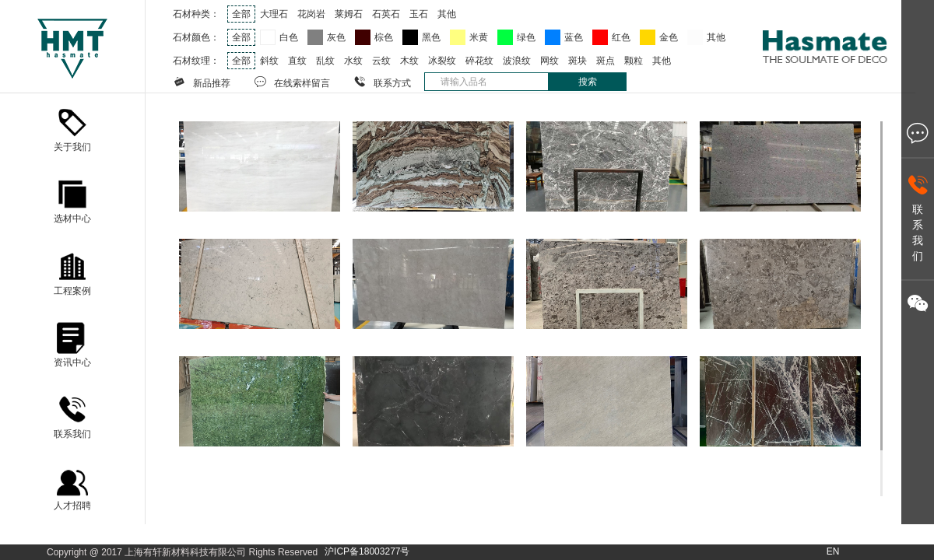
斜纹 (269, 61)
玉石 (419, 14)
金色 (669, 37)
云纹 (381, 61)
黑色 (431, 37)
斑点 (606, 61)
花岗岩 (311, 14)
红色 (621, 37)
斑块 (578, 61)
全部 (241, 14)
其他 (447, 14)
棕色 (384, 37)
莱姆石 (349, 14)
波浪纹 (517, 61)
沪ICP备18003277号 (367, 551)
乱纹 (325, 61)
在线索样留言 (292, 82)
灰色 (336, 37)
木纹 (409, 61)
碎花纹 (479, 61)
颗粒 (634, 61)
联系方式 (382, 82)
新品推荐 (202, 82)
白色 (289, 37)
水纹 (353, 61)
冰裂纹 (442, 61)
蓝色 (574, 37)
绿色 (526, 37)
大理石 (274, 14)
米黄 (479, 37)
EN (833, 551)
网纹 (550, 61)
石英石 (386, 14)
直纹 (297, 61)
